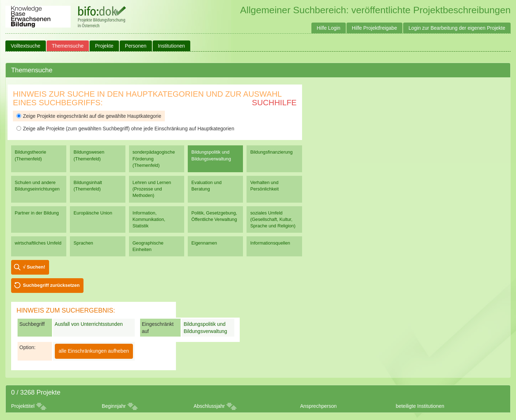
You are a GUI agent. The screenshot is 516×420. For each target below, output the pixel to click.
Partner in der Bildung (37, 213)
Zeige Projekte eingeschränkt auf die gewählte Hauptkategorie (89, 116)
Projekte (104, 46)
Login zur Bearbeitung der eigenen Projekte (457, 28)
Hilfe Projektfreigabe (374, 28)
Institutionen (172, 46)
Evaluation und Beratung (206, 186)
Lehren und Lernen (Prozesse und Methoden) (152, 189)
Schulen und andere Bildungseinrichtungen (37, 186)
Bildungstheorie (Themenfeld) (30, 155)
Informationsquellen (270, 243)
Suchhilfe (274, 103)
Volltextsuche (26, 46)
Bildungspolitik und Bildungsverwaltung (211, 155)
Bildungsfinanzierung (271, 152)
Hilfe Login (329, 28)
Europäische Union (93, 213)
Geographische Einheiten (148, 246)
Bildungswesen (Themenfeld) (89, 155)
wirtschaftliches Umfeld (38, 243)
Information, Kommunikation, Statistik (149, 219)
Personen (136, 46)
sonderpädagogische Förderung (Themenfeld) (154, 158)
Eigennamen (204, 243)
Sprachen (83, 243)
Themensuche (68, 46)
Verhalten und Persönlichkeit (264, 186)
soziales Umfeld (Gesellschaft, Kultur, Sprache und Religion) (273, 219)
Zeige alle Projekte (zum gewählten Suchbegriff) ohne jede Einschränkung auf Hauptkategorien (125, 129)
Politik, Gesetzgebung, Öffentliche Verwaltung (214, 216)
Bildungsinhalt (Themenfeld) (88, 186)
